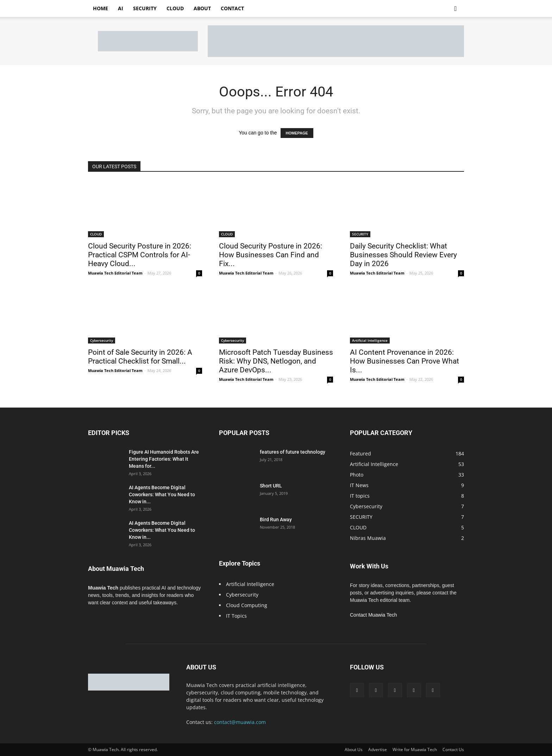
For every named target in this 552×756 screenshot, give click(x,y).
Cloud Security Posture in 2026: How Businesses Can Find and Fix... (271, 255)
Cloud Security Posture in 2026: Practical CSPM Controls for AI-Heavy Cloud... (140, 255)
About (202, 8)
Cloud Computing (247, 605)
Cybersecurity (102, 340)
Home (101, 8)
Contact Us (453, 749)
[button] (456, 9)
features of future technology (293, 452)
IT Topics (236, 616)
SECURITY (360, 234)
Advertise (378, 749)
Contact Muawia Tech (374, 615)
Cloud (175, 8)
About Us (354, 749)
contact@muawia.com (240, 722)
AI (121, 8)
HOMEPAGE (297, 133)
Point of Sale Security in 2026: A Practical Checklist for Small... (140, 357)
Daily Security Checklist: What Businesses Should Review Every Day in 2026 (403, 255)
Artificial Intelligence (370, 340)
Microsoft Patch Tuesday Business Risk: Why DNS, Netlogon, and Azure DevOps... (276, 361)
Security (145, 8)
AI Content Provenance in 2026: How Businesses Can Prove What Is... (404, 361)
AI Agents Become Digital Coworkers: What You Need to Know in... (162, 494)
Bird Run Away (276, 519)
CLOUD (96, 234)
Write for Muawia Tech (415, 749)
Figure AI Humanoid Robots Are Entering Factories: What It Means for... (164, 459)
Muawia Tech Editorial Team (115, 273)
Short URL (271, 486)
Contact (232, 8)
